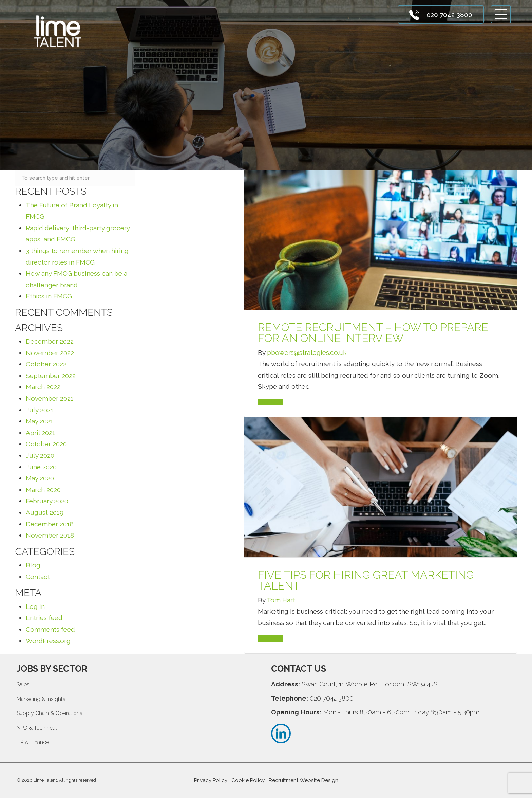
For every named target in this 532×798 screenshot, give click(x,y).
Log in (35, 606)
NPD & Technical (37, 728)
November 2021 (50, 398)
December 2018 (50, 524)
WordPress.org (48, 641)
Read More (271, 402)
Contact (38, 577)
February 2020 (47, 501)
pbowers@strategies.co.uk (307, 352)
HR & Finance (33, 742)
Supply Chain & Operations (50, 713)
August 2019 (45, 512)
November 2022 (50, 353)
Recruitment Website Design (303, 780)
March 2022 (43, 387)
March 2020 (43, 490)
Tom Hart (281, 600)
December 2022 (50, 341)
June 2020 (41, 467)
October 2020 (46, 444)
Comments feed (50, 629)
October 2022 (46, 364)
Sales (23, 684)
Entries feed (44, 618)
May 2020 (40, 478)
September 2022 (51, 376)
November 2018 (50, 535)
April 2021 (41, 433)
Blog (33, 565)
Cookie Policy (248, 780)
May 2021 (40, 421)
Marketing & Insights (41, 699)
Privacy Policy (211, 780)
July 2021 (40, 410)
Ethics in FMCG (49, 296)
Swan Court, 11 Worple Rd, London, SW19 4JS (370, 684)
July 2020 (40, 455)
